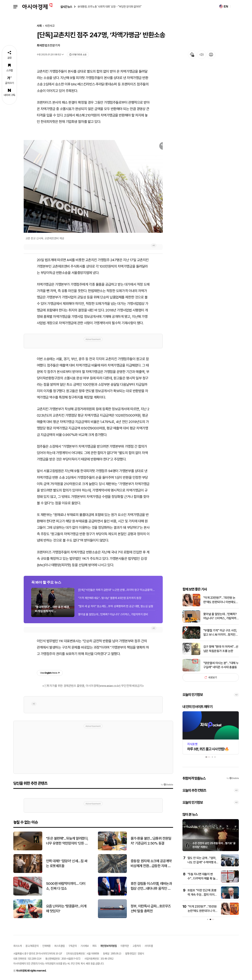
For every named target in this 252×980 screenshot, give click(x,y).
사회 (39, 26)
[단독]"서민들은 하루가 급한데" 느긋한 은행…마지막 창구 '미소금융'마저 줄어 (117, 591)
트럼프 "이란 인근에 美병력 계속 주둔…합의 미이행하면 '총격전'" (202, 896)
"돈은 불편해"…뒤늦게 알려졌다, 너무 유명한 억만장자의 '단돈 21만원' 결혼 (67, 842)
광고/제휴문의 (32, 947)
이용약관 (125, 947)
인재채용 (46, 947)
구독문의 (73, 947)
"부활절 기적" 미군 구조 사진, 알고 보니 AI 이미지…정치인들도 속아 (221, 634)
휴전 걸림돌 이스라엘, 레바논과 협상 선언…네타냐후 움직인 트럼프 (151, 888)
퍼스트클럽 (59, 947)
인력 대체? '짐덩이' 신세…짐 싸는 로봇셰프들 (67, 865)
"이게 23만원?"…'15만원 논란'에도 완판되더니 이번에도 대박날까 (220, 602)
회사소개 (17, 947)
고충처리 (137, 947)
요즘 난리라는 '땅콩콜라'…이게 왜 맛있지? (66, 910)
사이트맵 (149, 947)
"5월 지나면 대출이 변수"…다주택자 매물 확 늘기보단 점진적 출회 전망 (203, 880)
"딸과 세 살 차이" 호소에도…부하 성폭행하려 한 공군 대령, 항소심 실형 (116, 608)
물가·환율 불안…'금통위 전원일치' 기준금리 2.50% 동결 (151, 842)
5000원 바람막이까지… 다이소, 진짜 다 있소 (66, 887)
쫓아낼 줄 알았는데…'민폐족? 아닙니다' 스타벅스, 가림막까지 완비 (113, 616)
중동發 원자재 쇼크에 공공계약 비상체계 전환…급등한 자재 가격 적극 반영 (151, 865)
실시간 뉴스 (66, 7)
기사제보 (85, 947)
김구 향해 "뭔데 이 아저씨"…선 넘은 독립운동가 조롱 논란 (221, 650)
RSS (94, 947)
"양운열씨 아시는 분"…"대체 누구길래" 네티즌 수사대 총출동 (221, 667)
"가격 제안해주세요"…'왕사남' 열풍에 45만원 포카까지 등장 (110, 600)
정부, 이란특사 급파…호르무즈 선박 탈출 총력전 (151, 910)
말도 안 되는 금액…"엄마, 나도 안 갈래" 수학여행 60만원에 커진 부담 (203, 864)
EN (224, 6)
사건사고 (50, 26)
